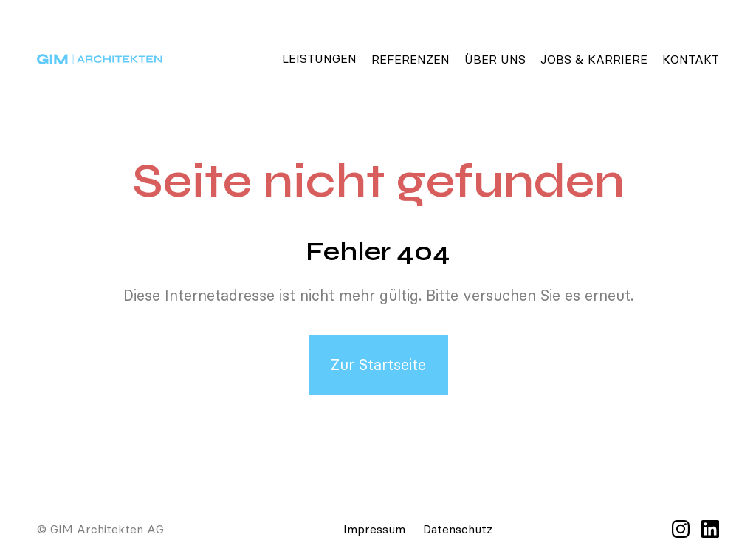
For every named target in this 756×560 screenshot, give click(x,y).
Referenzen (410, 59)
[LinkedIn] (710, 529)
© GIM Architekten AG (100, 529)
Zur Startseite (378, 365)
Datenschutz (458, 529)
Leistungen (319, 58)
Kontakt (691, 59)
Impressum (374, 529)
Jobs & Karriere (594, 59)
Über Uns (495, 59)
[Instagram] (681, 529)
